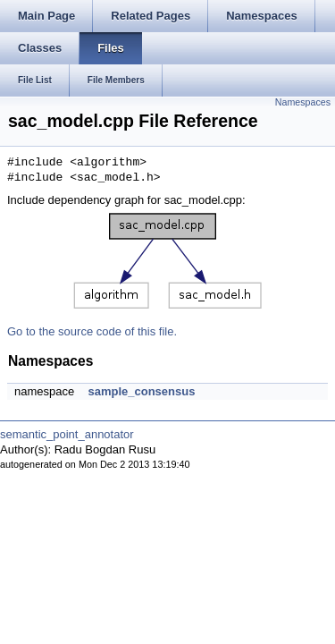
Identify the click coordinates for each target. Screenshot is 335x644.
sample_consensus (141, 391)
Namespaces (303, 102)
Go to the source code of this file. (92, 331)
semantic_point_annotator (67, 434)
